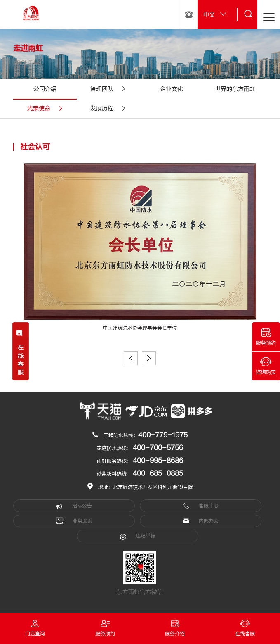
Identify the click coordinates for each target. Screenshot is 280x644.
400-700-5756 (158, 448)
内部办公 (201, 521)
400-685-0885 (158, 473)
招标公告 (74, 506)
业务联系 (74, 521)
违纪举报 (138, 536)
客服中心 (201, 506)
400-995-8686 (158, 461)
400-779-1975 (163, 435)
